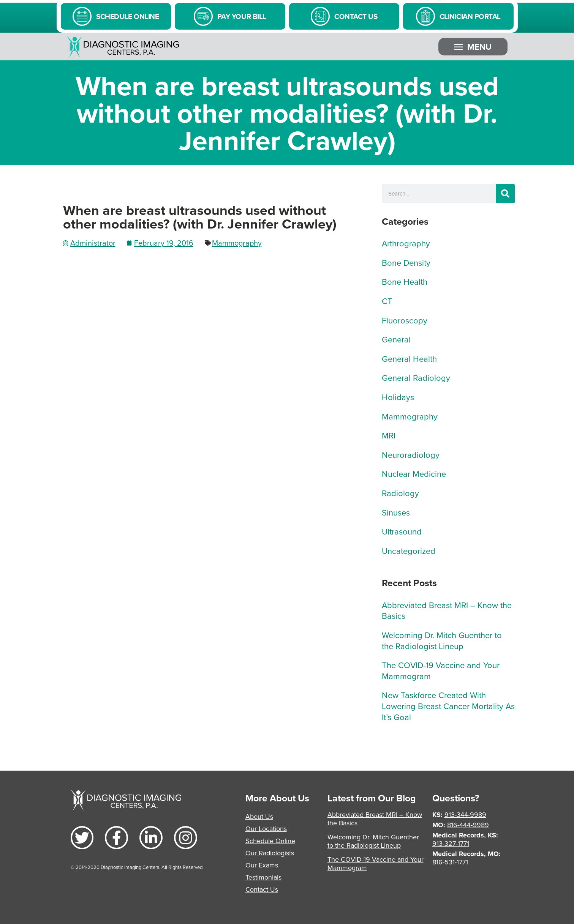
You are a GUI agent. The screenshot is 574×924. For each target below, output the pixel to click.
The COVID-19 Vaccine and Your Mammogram (441, 670)
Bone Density (406, 263)
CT (387, 301)
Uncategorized (409, 551)
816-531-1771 (450, 862)
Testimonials (263, 877)
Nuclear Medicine (414, 474)
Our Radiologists (270, 853)
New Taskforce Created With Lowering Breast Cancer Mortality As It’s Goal (448, 706)
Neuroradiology (411, 455)
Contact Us (262, 889)
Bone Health (405, 281)
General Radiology (416, 378)
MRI (389, 435)
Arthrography (406, 243)
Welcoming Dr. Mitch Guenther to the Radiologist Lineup (442, 640)
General (396, 339)
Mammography (237, 243)
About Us (259, 816)
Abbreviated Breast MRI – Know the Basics (447, 610)
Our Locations (266, 829)
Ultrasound (402, 531)
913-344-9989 (465, 814)
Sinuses (396, 512)
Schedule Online (270, 841)
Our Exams (262, 865)
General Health (409, 359)
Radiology (400, 493)
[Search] (505, 194)
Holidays (398, 397)
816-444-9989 (468, 825)
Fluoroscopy (405, 320)
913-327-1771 (451, 843)
